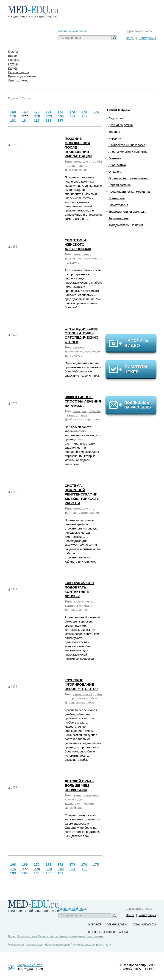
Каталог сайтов (48, 936)
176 (13, 116)
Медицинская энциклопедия (26, 945)
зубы (99, 162)
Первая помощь (120, 185)
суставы (79, 347)
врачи (77, 795)
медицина (91, 795)
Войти (130, 38)
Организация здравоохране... (129, 178)
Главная (13, 99)
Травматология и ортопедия (128, 212)
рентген (70, 513)
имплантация (76, 166)
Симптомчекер (95, 936)
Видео (12, 936)
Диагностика (117, 165)
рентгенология (89, 513)
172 (60, 112)
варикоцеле (93, 419)
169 (25, 112)
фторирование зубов (80, 703)
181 (73, 116)
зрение (78, 601)
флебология (74, 419)
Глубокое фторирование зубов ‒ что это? (81, 684)
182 (85, 116)
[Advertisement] (133, 282)
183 (13, 120)
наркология (73, 258)
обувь (78, 356)
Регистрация (147, 38)
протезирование (76, 170)
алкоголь (73, 263)
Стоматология (118, 205)
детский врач (74, 808)
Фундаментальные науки (126, 225)
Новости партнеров (57, 945)
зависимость (93, 258)
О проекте (95, 925)
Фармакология (118, 218)
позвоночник (74, 351)
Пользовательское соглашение (109, 932)
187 (60, 120)
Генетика (115, 158)
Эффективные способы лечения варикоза (83, 401)
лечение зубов (87, 698)
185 (37, 120)
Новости (22, 936)
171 (49, 112)
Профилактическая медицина (129, 192)
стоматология (83, 162)
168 (13, 112)
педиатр (88, 804)
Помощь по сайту (144, 925)
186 (49, 120)
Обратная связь (117, 925)
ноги (68, 356)
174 (84, 112)
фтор (70, 698)
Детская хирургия (121, 125)
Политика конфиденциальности (91, 945)
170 (37, 112)
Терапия (114, 132)
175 (96, 112)
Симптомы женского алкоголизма (78, 244)
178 (37, 116)
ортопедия (93, 351)
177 (25, 116)
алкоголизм (81, 254)
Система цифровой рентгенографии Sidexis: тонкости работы (82, 494)
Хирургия (115, 138)
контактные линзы (78, 606)
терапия (95, 411)
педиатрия (72, 804)
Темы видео (118, 110)
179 (49, 116)
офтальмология (76, 610)
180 (61, 116)
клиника (71, 799)
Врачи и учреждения (72, 936)
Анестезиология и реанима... (128, 152)
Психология (117, 198)
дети (82, 799)
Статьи (26, 99)
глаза (90, 601)
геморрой (80, 411)
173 (72, 112)
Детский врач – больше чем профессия (79, 785)
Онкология (116, 172)
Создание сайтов (29, 965)
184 (25, 120)
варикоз (72, 415)
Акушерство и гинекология (127, 145)
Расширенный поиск (72, 31)
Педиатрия (116, 118)
